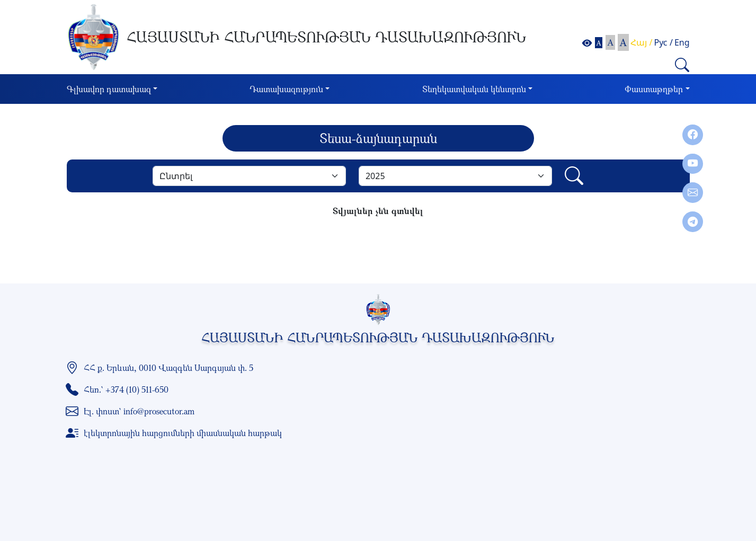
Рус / (664, 42)
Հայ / (641, 42)
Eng (682, 42)
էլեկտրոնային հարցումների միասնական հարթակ (183, 433)
